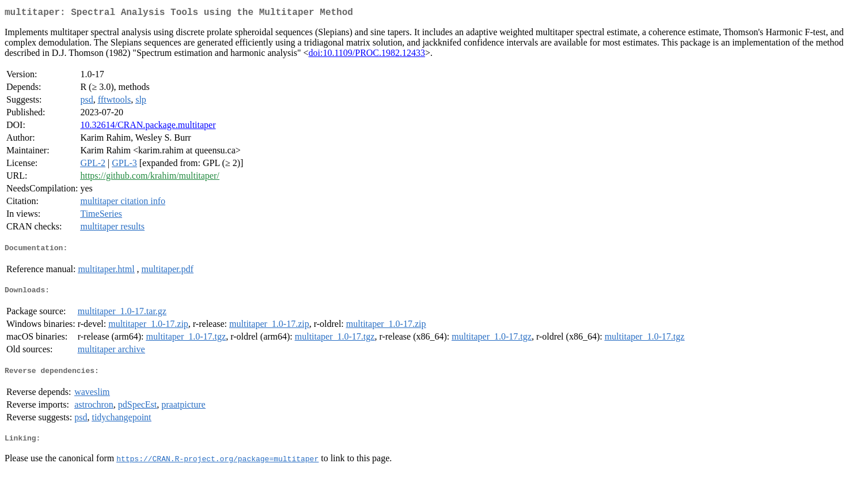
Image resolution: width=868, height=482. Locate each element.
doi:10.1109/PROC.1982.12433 (367, 55)
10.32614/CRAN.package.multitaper (148, 127)
